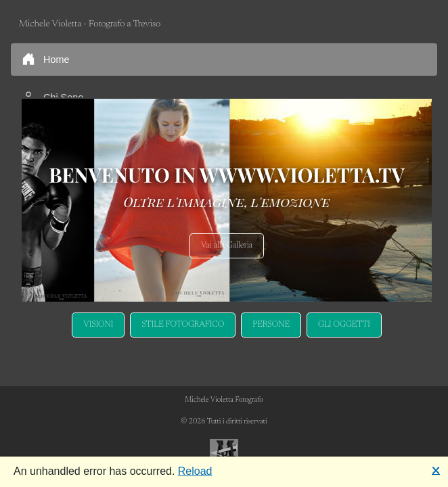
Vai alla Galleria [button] (227, 246)
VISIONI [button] (98, 325)
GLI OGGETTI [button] (344, 325)
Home (45, 59)
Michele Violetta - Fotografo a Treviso (90, 24)
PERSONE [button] (271, 325)
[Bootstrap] (224, 453)
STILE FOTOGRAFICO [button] (183, 325)
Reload (195, 471)
